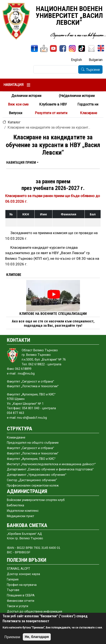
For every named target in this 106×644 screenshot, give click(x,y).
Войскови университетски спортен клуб (36, 500)
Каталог (14, 122)
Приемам (12, 637)
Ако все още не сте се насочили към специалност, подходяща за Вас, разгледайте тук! (53, 323)
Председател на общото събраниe (33, 443)
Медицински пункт (21, 516)
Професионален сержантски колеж (33, 486)
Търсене (93, 70)
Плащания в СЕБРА (21, 595)
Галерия (13, 579)
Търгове (13, 590)
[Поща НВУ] (91, 48)
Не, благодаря (37, 637)
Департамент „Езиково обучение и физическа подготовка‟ (50, 469)
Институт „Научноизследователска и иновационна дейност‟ (51, 464)
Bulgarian (96, 60)
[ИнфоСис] (34, 48)
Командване (16, 438)
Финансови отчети (21, 601)
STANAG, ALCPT (18, 569)
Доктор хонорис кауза (23, 574)
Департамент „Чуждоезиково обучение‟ (37, 475)
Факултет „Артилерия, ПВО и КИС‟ (31, 459)
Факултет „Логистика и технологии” (33, 453)
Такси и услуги (18, 606)
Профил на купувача (22, 585)
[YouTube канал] (53, 48)
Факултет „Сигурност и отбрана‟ (30, 448)
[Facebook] (63, 48)
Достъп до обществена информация (35, 612)
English (76, 60)
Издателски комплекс (23, 511)
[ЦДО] (44, 48)
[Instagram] (72, 48)
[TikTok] (82, 48)
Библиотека (15, 505)
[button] (22, 163)
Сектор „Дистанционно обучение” (32, 480)
